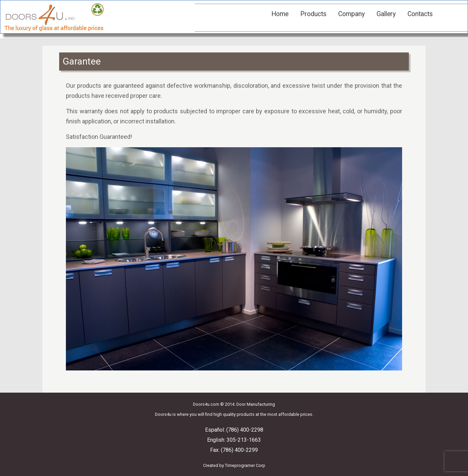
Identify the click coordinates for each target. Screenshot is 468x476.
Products (313, 14)
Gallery (386, 14)
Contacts (420, 14)
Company (352, 14)
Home (280, 14)
